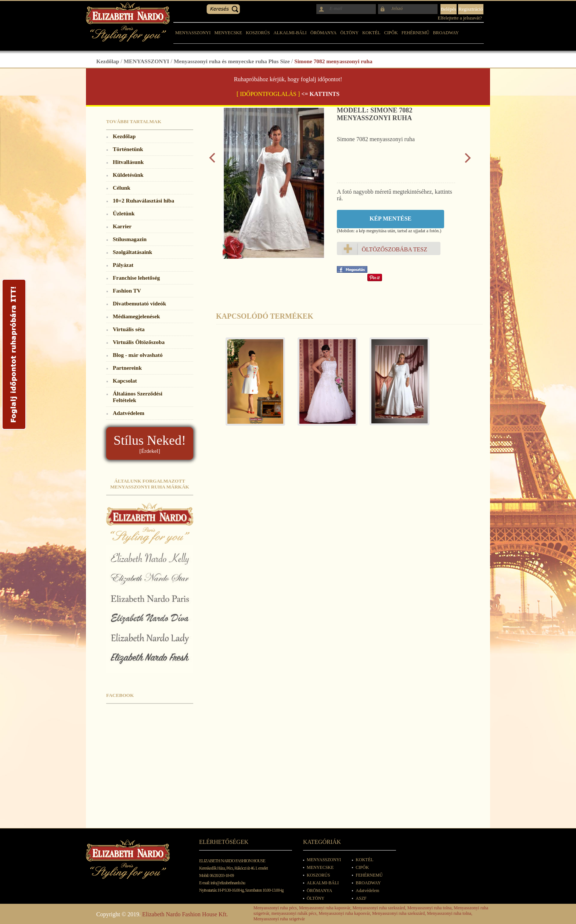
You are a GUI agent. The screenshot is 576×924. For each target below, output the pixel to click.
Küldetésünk (128, 175)
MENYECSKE (228, 33)
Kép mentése (390, 219)
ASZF (361, 898)
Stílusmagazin (130, 239)
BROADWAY (446, 33)
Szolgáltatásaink (132, 252)
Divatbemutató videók (139, 303)
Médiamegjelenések (136, 316)
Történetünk (128, 149)
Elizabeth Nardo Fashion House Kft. (185, 914)
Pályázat (123, 265)
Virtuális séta (129, 329)
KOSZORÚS (258, 33)
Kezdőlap (108, 61)
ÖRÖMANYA (324, 33)
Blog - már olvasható (138, 355)
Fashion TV (127, 291)
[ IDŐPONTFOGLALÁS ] (268, 94)
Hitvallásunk (128, 162)
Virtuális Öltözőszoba (139, 342)
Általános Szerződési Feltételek (138, 397)
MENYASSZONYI (193, 33)
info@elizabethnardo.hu (228, 883)
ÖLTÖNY (349, 33)
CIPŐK (391, 33)
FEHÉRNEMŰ (415, 33)
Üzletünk (124, 213)
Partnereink (127, 368)
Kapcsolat (125, 381)
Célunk (122, 188)
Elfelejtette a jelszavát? (460, 18)
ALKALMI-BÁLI (290, 33)
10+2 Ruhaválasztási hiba (143, 200)
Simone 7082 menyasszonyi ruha (333, 61)
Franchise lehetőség (136, 278)
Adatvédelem (129, 413)
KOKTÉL (371, 33)
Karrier (122, 226)
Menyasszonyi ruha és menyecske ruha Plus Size (232, 61)
